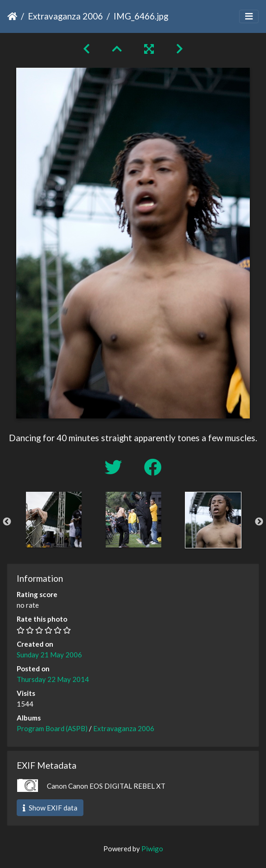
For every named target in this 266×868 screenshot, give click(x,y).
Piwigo (152, 849)
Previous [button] (7, 522)
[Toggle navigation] (249, 16)
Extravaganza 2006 (65, 16)
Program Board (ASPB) (52, 728)
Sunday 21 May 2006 (49, 655)
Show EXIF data (50, 808)
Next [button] (259, 522)
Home (12, 16)
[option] (54, 520)
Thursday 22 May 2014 (53, 679)
